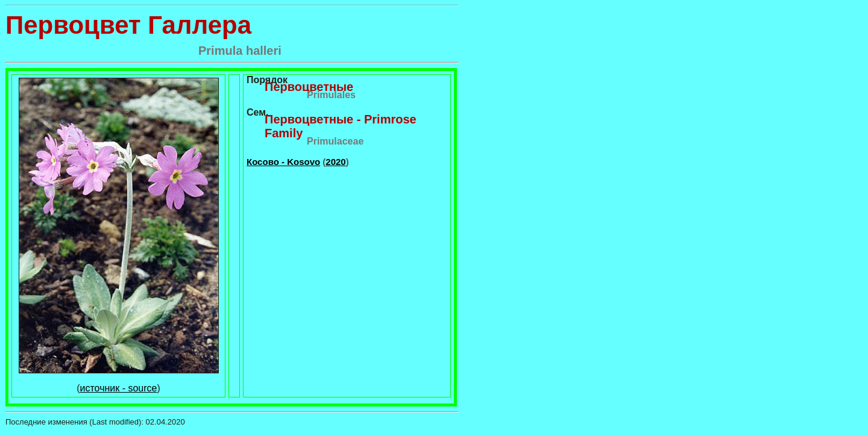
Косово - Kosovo (283, 162)
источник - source (119, 388)
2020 (335, 162)
